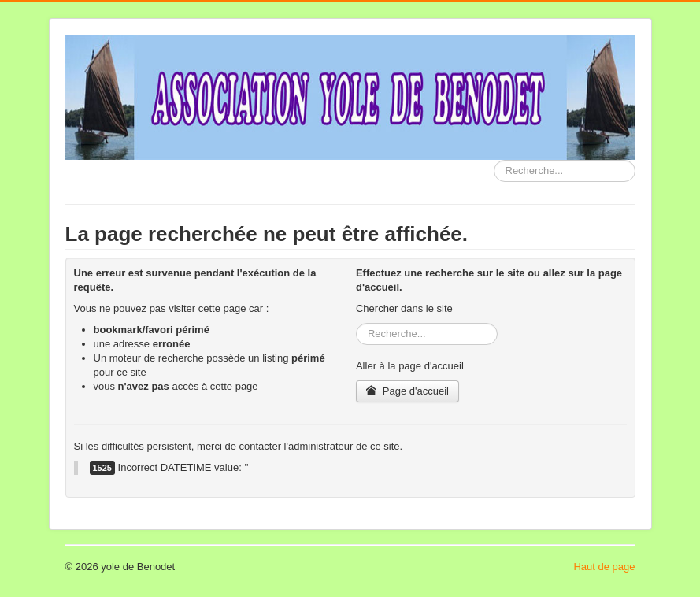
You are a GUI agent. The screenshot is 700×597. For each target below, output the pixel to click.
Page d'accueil (407, 391)
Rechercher (494, 160)
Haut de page (604, 567)
